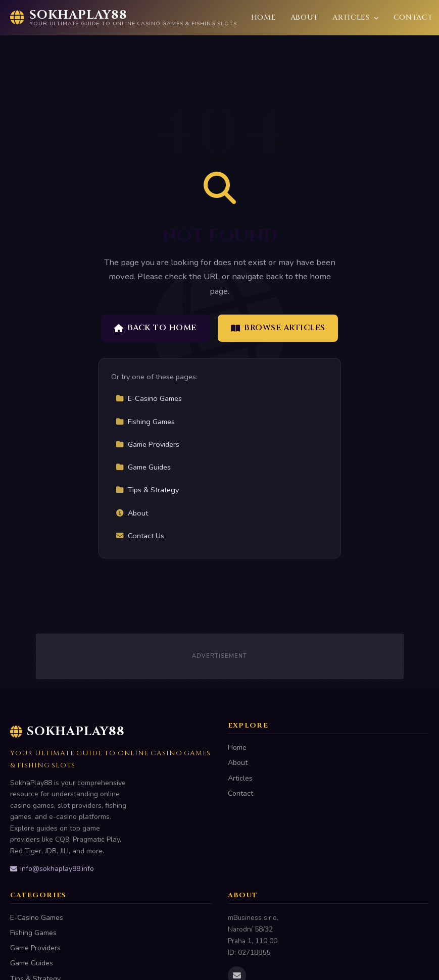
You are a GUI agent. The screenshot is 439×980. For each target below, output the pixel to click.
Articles (356, 17)
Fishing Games (145, 422)
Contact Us (140, 536)
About (305, 17)
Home (264, 17)
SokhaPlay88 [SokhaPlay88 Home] (67, 732)
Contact (413, 17)
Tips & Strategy (147, 490)
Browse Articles (278, 328)
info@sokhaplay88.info (52, 869)
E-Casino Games (149, 398)
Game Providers (148, 444)
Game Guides (143, 467)
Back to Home (155, 328)
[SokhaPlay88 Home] (124, 18)
